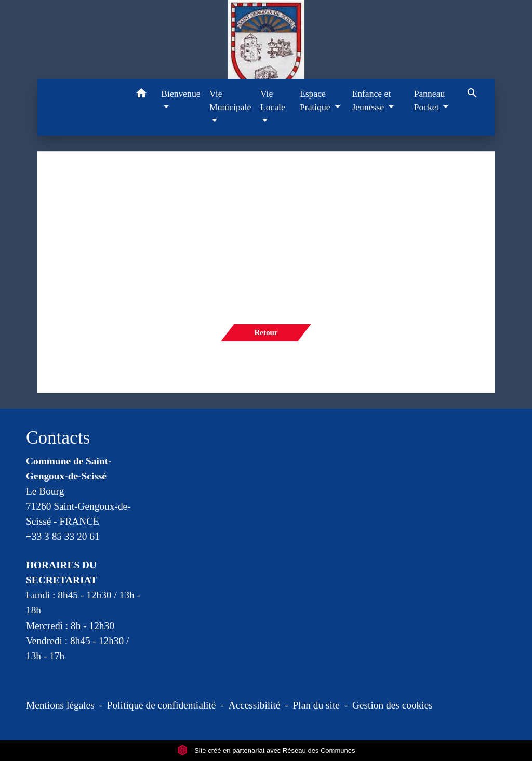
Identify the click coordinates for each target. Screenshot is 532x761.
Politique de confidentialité (162, 705)
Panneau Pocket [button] (430, 100)
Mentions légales (60, 705)
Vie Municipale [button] (230, 100)
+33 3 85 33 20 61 (63, 536)
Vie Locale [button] (273, 100)
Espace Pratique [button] (316, 100)
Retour (266, 332)
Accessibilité (255, 705)
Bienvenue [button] (181, 94)
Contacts (58, 438)
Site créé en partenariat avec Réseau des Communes (266, 750)
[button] (141, 95)
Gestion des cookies (393, 705)
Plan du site (316, 705)
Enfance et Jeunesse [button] (371, 100)
